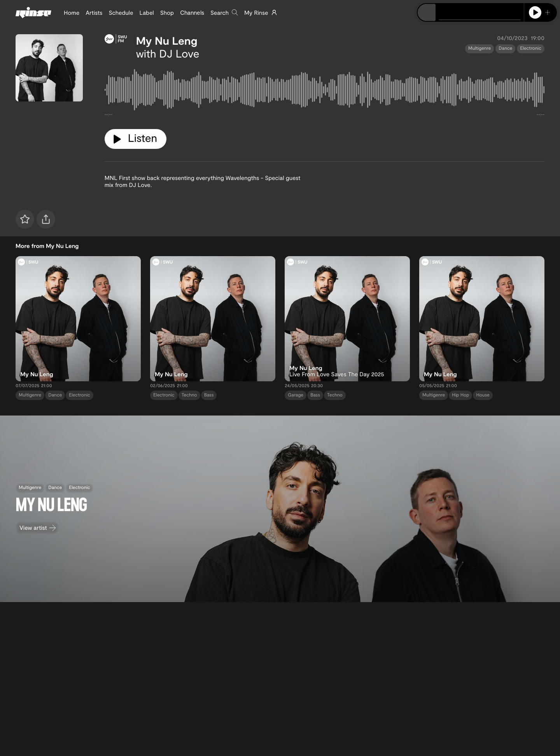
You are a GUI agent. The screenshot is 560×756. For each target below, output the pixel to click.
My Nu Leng (167, 40)
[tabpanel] (325, 91)
